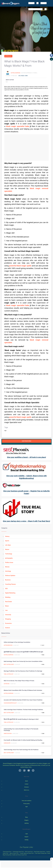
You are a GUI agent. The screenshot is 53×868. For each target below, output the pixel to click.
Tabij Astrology (9, 674)
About (26, 781)
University (8, 615)
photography (9, 558)
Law (6, 610)
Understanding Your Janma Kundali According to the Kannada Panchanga (21, 730)
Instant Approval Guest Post (27, 853)
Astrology (8, 56)
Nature (7, 549)
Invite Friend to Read (26, 441)
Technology (9, 554)
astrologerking (16, 73)
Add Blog (27, 823)
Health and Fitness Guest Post (19, 855)
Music (7, 606)
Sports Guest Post (14, 853)
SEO (6, 589)
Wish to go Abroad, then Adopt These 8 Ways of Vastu (19, 681)
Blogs (27, 817)
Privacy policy (26, 804)
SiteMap (26, 840)
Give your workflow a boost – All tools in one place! (26, 457)
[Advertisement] (27, 148)
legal (27, 807)
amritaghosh (8, 734)
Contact (27, 784)
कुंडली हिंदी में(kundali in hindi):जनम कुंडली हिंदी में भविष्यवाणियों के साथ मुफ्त (23, 652)
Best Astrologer (9, 664)
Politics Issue (9, 562)
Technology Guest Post (18, 852)
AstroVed (7, 684)
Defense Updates (10, 576)
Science (7, 628)
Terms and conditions (26, 801)
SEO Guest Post (29, 852)
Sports (7, 541)
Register (26, 837)
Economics (8, 623)
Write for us (27, 790)
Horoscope (7, 743)
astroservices (8, 645)
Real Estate (8, 602)
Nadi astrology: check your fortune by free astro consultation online (23, 661)
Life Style (8, 545)
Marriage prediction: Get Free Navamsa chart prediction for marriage (23, 671)
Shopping (8, 619)
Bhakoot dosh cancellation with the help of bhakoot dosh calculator (23, 690)
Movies (7, 567)
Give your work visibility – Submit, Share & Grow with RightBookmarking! (26, 477)
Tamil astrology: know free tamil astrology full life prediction (21, 750)
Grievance (26, 787)
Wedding (8, 597)
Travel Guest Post (7, 852)
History (7, 536)
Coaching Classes (10, 584)
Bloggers (26, 820)
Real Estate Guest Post (40, 852)
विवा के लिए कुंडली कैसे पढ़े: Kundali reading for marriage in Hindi (21, 719)
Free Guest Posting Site (41, 853)
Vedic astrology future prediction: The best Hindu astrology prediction (23, 710)
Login (26, 834)
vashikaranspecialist (10, 703)
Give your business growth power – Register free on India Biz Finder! (26, 492)
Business (8, 580)
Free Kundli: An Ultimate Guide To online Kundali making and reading (23, 740)
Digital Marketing (10, 593)
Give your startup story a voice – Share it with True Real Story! (26, 521)
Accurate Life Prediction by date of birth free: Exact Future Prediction (23, 700)
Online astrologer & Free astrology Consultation (17, 642)
